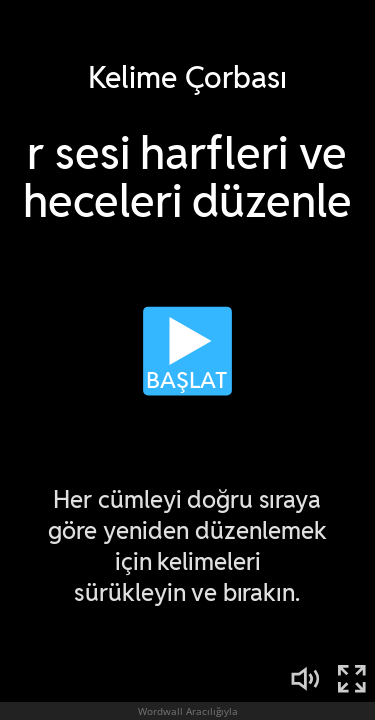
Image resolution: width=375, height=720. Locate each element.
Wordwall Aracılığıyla (188, 711)
